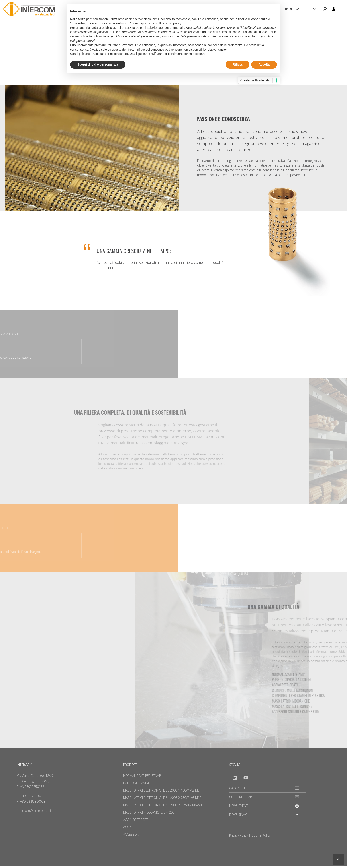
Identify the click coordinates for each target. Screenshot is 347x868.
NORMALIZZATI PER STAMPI (142, 776)
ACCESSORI (131, 834)
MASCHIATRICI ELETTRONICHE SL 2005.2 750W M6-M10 (162, 798)
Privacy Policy (238, 835)
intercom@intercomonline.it (37, 811)
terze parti (139, 28)
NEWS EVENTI (239, 806)
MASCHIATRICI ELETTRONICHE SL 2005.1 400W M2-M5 (161, 790)
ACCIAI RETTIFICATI (136, 820)
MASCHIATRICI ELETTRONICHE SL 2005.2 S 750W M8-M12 (164, 805)
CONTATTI (291, 9)
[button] (338, 859)
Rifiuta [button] (238, 64)
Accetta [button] (264, 64)
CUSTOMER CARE (241, 797)
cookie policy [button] (172, 23)
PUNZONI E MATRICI (137, 783)
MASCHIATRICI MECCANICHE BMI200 (149, 812)
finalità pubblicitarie (96, 36)
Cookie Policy (261, 835)
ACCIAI (128, 827)
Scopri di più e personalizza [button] (98, 64)
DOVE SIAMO (238, 815)
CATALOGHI (237, 788)
